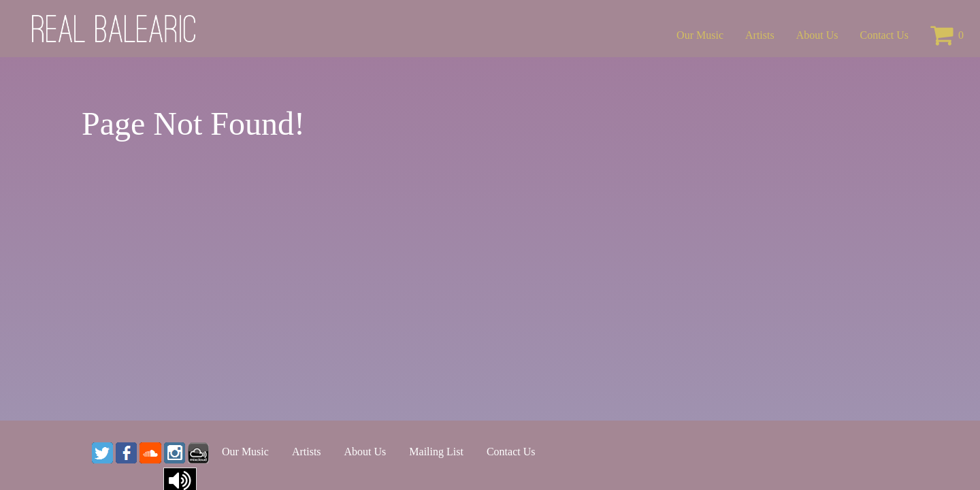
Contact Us (884, 35)
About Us (817, 35)
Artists (760, 35)
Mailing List (436, 452)
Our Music (700, 35)
